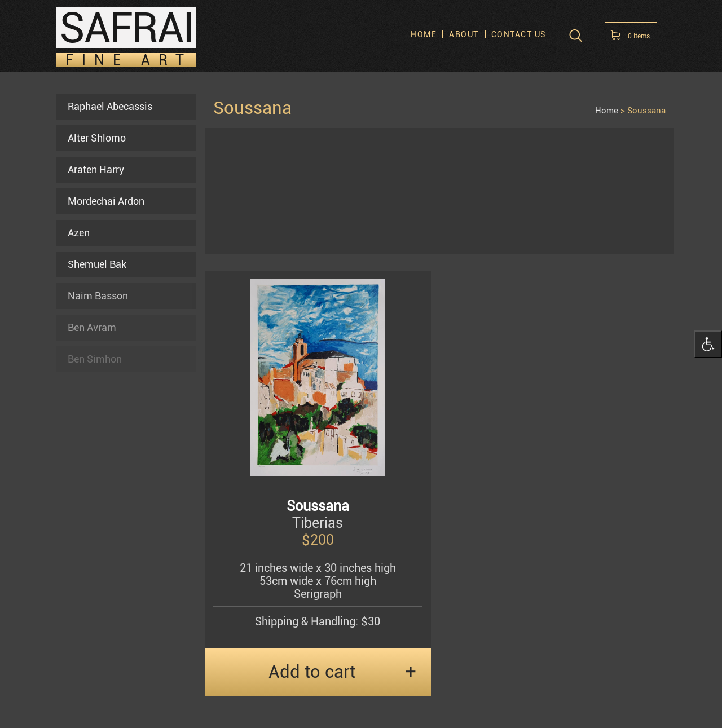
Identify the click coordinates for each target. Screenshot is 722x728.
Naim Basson (98, 296)
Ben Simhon (95, 359)
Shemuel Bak (97, 264)
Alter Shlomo (97, 138)
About (464, 35)
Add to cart (312, 672)
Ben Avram (92, 327)
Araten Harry (96, 169)
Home (424, 35)
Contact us (519, 35)
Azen (79, 233)
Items (639, 36)
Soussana (646, 111)
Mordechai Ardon (106, 201)
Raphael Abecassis (110, 106)
